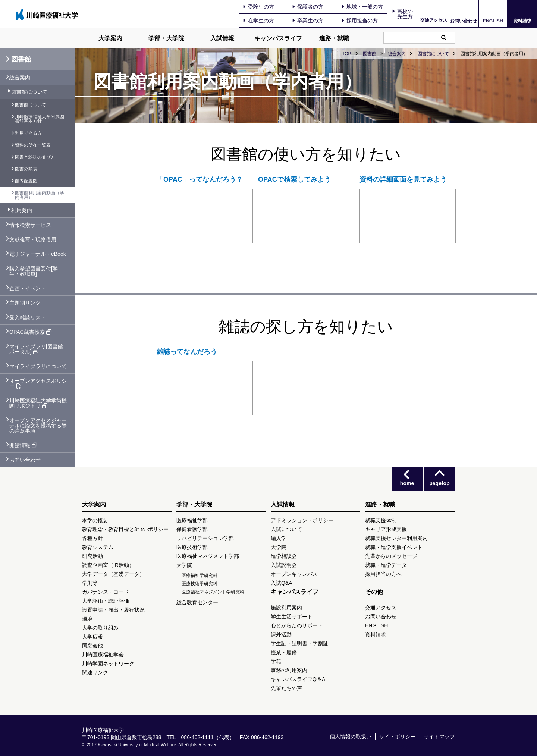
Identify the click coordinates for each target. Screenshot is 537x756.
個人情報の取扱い (351, 737)
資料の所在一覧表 (33, 145)
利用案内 (22, 210)
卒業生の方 (308, 21)
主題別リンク (25, 303)
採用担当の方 (359, 21)
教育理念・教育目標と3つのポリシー (125, 529)
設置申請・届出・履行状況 (113, 610)
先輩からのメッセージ (391, 556)
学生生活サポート (292, 617)
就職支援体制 (381, 520)
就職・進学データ (386, 565)
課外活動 (281, 634)
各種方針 (92, 538)
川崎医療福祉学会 (103, 655)
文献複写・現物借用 (33, 239)
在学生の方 (258, 21)
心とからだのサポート (297, 625)
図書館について (433, 54)
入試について (286, 529)
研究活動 (92, 556)
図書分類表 (26, 169)
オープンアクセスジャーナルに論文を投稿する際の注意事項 (38, 426)
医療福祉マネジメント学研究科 (213, 592)
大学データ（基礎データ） (113, 574)
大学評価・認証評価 (106, 601)
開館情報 (23, 445)
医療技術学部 (192, 547)
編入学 (279, 538)
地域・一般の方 (362, 7)
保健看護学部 (192, 529)
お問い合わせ (464, 21)
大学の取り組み (100, 628)
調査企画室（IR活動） (108, 565)
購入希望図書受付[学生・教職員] (34, 271)
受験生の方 (258, 7)
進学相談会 (284, 556)
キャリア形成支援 (386, 529)
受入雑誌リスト (28, 317)
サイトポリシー (398, 737)
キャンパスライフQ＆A (298, 679)
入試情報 (222, 38)
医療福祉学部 (192, 520)
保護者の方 (308, 7)
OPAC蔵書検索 (30, 332)
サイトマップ (439, 737)
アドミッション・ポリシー (302, 520)
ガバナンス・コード (106, 592)
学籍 (276, 661)
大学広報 (92, 637)
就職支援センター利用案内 (396, 538)
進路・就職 (334, 38)
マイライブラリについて (38, 366)
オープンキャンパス (294, 574)
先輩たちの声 (286, 688)
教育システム (98, 547)
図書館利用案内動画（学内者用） (40, 195)
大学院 (184, 565)
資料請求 (522, 21)
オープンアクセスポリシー (38, 383)
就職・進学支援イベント (394, 547)
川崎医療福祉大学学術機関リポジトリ (38, 403)
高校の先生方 (405, 14)
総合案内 (397, 54)
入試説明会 (284, 565)
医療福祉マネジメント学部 (208, 556)
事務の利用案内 (289, 670)
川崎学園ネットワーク (108, 664)
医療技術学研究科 (200, 584)
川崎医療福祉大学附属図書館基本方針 (40, 119)
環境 (87, 619)
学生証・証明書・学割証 (299, 643)
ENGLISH (493, 21)
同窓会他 (92, 646)
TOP (346, 54)
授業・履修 (284, 652)
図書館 (370, 54)
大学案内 (110, 38)
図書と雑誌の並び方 (35, 157)
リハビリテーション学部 (205, 538)
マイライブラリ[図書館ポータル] (36, 349)
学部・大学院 (166, 38)
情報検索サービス (30, 225)
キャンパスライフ (278, 38)
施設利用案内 (286, 608)
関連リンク (95, 672)
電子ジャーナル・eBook (38, 254)
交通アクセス (434, 20)
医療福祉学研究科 (200, 575)
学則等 (90, 583)
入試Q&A (282, 583)
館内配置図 (26, 181)
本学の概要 (95, 520)
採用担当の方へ (383, 574)
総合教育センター (197, 602)
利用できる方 (28, 133)
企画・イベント (28, 288)
